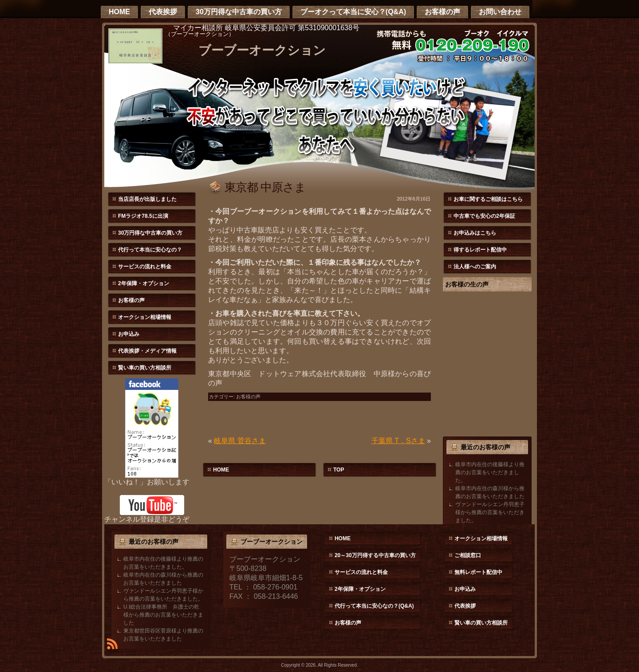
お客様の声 (248, 397)
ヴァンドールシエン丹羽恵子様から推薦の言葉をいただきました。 (490, 512)
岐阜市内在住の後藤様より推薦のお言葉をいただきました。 (490, 472)
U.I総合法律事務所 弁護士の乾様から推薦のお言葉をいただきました (163, 615)
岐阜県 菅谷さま (240, 441)
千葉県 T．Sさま (398, 441)
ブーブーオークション (262, 50)
